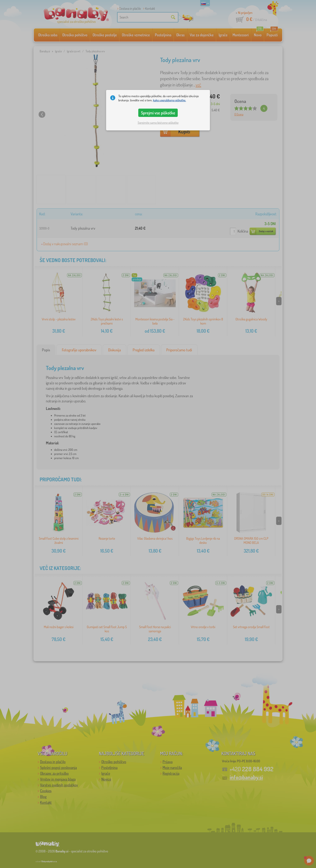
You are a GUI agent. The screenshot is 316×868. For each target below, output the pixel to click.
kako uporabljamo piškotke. (170, 100)
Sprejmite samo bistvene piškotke (158, 123)
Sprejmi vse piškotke (158, 113)
